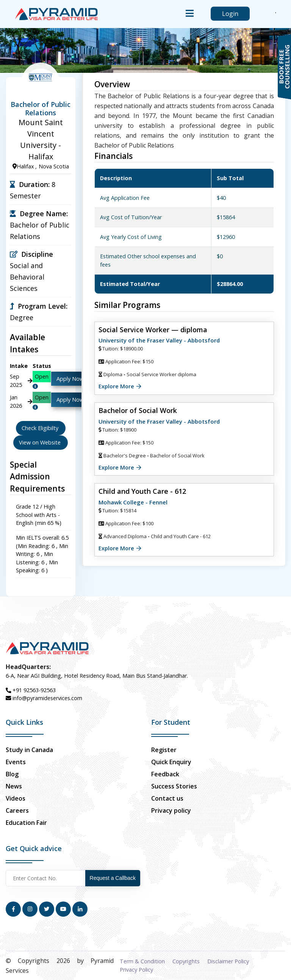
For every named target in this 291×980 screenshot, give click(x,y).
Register (164, 750)
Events (16, 762)
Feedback (165, 774)
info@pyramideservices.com (44, 698)
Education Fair (26, 823)
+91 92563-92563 (31, 690)
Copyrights (186, 961)
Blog (12, 774)
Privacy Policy (136, 970)
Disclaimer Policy (228, 961)
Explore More (116, 386)
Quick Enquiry (171, 762)
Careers (17, 810)
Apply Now (70, 379)
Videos (16, 798)
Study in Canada (29, 750)
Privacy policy (171, 810)
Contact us (167, 798)
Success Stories (174, 786)
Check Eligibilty (41, 428)
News (14, 786)
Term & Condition (142, 961)
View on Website (41, 442)
